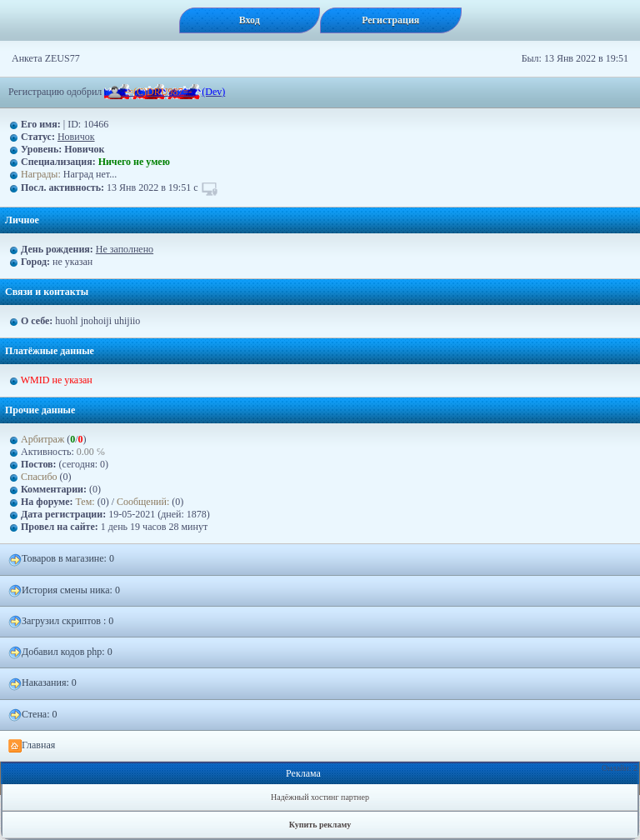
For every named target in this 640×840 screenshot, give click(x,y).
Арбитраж (42, 439)
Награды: (41, 174)
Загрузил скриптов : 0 (61, 622)
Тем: (85, 502)
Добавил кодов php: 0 (60, 652)
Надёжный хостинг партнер (320, 797)
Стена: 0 (33, 715)
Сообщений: (144, 502)
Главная (32, 746)
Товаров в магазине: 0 (61, 559)
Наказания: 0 (42, 683)
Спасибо (39, 477)
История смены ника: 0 (64, 591)
